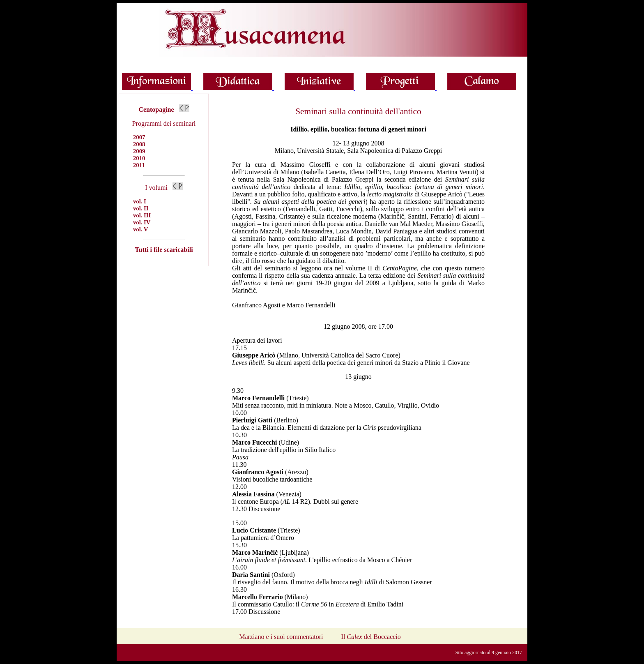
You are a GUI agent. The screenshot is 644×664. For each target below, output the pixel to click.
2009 (139, 151)
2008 (139, 144)
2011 (139, 165)
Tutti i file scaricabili (164, 250)
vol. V (140, 229)
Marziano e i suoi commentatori (281, 637)
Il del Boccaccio (371, 637)
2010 (139, 158)
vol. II (141, 208)
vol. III (142, 215)
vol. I (140, 201)
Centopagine (156, 110)
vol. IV (142, 222)
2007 (139, 137)
